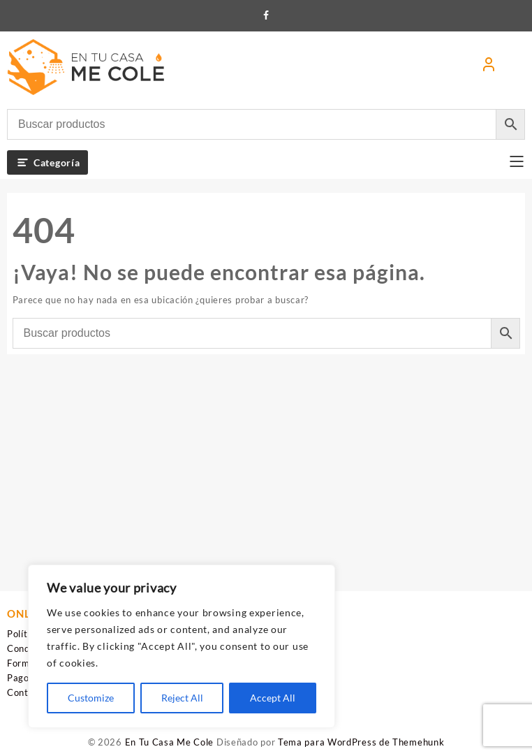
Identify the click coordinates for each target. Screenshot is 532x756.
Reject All (182, 698)
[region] (182, 646)
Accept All (273, 698)
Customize (91, 698)
